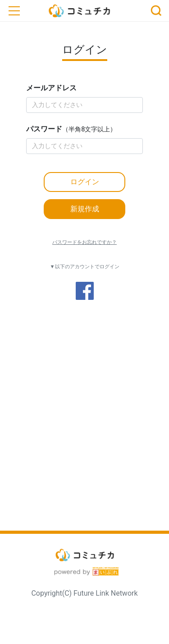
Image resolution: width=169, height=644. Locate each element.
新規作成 (85, 209)
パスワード (71, 129)
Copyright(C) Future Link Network (84, 593)
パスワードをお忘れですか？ (84, 242)
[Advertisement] (84, 435)
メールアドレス (51, 88)
